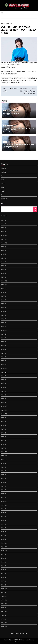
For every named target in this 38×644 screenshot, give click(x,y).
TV (11, 24)
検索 (2, 204)
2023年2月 (4, 357)
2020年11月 (4, 456)
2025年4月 (4, 266)
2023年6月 (4, 346)
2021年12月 (4, 406)
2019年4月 (4, 528)
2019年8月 (4, 513)
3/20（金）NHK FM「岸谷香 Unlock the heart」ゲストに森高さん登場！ (19, 30)
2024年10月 (4, 289)
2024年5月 (4, 308)
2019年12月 (4, 498)
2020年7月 (4, 471)
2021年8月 (4, 422)
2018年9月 (4, 555)
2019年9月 (4, 509)
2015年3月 (4, 585)
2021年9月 (4, 418)
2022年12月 (4, 365)
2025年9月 (4, 247)
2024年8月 (4, 296)
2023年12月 (4, 327)
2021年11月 (4, 410)
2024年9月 (4, 292)
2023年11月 (4, 330)
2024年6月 (4, 304)
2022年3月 (4, 399)
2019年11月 (4, 501)
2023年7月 (4, 342)
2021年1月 (4, 448)
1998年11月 (4, 600)
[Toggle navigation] (2, 13)
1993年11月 (4, 623)
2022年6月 (4, 387)
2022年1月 (4, 403)
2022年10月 (4, 372)
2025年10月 (4, 243)
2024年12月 (4, 281)
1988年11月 (4, 627)
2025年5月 (4, 262)
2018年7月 (4, 562)
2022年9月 (4, 376)
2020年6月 (4, 475)
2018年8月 (4, 558)
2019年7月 (4, 517)
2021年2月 (4, 444)
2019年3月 (4, 532)
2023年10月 (4, 334)
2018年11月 (4, 547)
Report (2, 191)
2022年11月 (4, 368)
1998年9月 (4, 608)
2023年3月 (4, 353)
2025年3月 (4, 270)
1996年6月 (4, 615)
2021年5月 (4, 433)
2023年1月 (4, 361)
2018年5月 (4, 570)
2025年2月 (4, 273)
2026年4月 (4, 220)
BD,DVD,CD (4, 168)
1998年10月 (4, 604)
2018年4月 (4, 573)
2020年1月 (4, 494)
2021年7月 (4, 425)
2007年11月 (4, 589)
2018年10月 (4, 551)
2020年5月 (4, 479)
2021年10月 (4, 414)
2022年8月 (4, 380)
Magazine (6, 111)
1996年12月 (4, 611)
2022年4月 (4, 395)
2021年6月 (4, 429)
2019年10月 (4, 505)
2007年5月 (4, 592)
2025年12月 (4, 235)
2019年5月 (4, 524)
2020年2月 (4, 490)
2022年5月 (4, 391)
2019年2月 (4, 536)
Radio (14, 126)
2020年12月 (4, 452)
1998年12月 (4, 596)
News (7, 24)
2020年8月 (4, 467)
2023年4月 (4, 349)
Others (2, 184)
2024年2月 (4, 319)
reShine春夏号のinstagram (11, 113)
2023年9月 (4, 338)
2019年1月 (4, 539)
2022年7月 (4, 384)
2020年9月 (4, 463)
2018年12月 (4, 543)
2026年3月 (4, 224)
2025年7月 (4, 254)
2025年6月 (4, 258)
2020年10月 (4, 460)
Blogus (31, 640)
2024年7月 (4, 300)
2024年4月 (4, 311)
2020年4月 (4, 482)
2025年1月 (4, 277)
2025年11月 (4, 239)
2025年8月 (4, 251)
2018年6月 (4, 566)
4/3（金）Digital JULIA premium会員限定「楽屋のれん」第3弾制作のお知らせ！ (19, 145)
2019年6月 (4, 520)
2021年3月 (4, 441)
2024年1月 (4, 323)
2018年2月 (4, 577)
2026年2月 (4, 228)
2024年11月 (4, 285)
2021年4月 (4, 437)
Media (3, 24)
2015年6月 (4, 581)
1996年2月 (4, 619)
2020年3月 (4, 486)
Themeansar (18, 642)
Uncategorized (5, 199)
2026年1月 (4, 232)
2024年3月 (4, 315)
